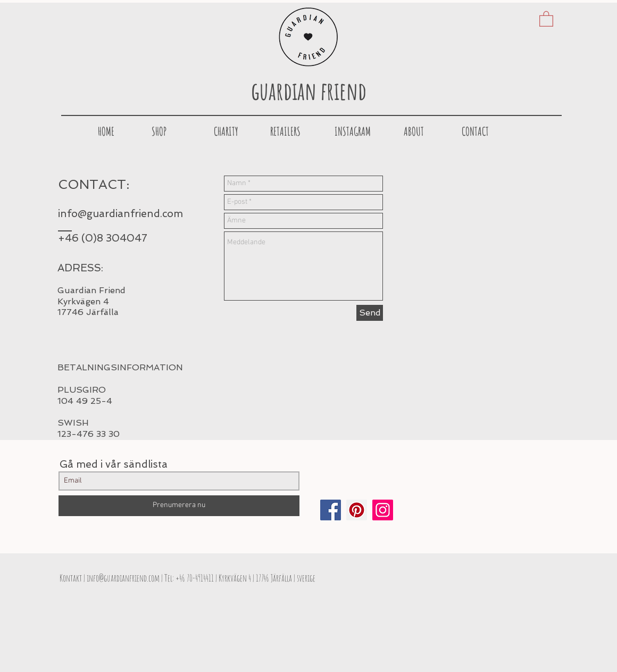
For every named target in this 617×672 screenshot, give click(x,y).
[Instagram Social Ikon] (383, 510)
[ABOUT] (414, 131)
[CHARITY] (226, 131)
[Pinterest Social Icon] (357, 510)
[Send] (370, 313)
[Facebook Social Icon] (331, 510)
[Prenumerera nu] (179, 506)
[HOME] (106, 131)
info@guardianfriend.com (120, 214)
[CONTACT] (475, 131)
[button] (546, 18)
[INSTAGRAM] (353, 131)
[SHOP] (159, 131)
